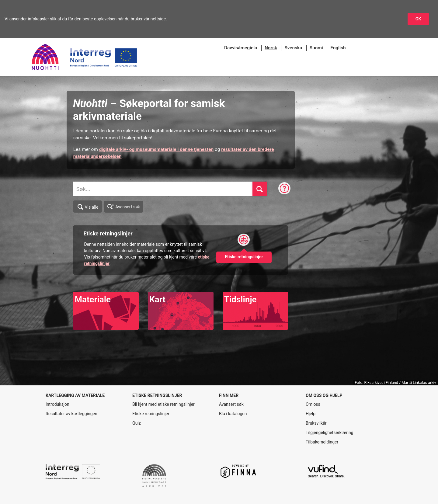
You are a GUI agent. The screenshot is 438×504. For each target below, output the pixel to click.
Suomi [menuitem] (316, 48)
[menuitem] (271, 48)
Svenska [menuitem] (293, 48)
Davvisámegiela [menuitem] (241, 48)
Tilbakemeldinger (322, 442)
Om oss (313, 404)
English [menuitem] (338, 48)
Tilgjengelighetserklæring (330, 433)
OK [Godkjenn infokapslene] (418, 19)
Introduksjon (57, 404)
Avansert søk (124, 206)
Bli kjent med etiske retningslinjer (163, 404)
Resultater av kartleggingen (71, 414)
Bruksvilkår (316, 423)
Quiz (137, 423)
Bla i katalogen (233, 414)
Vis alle (88, 207)
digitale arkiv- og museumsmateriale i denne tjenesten (156, 149)
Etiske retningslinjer (151, 414)
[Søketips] (284, 189)
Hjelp (311, 414)
